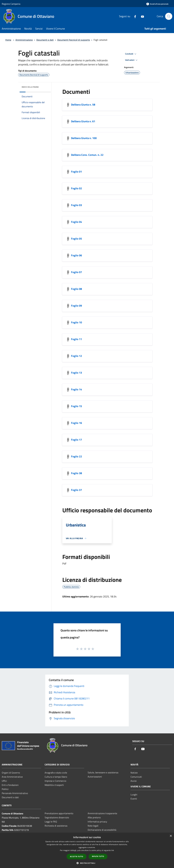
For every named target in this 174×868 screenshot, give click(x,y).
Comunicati (136, 777)
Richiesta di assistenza (56, 826)
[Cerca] (169, 16)
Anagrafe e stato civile (56, 773)
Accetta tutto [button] (77, 856)
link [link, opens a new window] (112, 850)
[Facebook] (134, 16)
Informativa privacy (97, 822)
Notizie (134, 773)
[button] (87, 863)
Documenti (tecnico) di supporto (74, 40)
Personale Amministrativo (15, 793)
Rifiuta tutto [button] (98, 856)
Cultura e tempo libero (56, 777)
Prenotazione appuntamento (59, 813)
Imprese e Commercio (55, 781)
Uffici (4, 781)
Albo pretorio (94, 817)
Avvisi (134, 781)
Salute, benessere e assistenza (103, 772)
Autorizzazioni (95, 777)
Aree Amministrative (12, 777)
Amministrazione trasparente (102, 813)
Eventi (134, 799)
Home (8, 40)
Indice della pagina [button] (30, 87)
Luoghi (134, 795)
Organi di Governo (11, 773)
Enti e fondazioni (10, 785)
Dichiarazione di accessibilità (102, 830)
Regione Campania (11, 4)
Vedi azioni (132, 60)
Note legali (93, 826)
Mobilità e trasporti (54, 785)
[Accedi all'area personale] (157, 4)
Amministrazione (24, 40)
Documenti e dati (45, 40)
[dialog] (87, 850)
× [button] (171, 836)
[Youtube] (141, 16)
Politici (5, 789)
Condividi (131, 54)
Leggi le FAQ (51, 822)
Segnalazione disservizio (57, 817)
